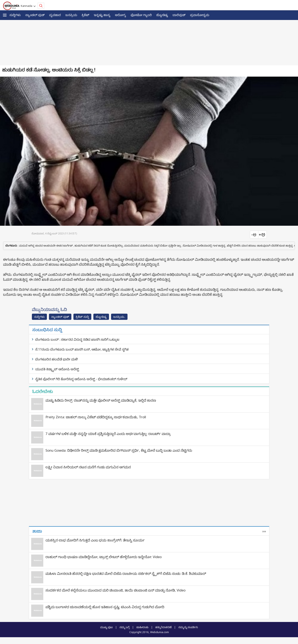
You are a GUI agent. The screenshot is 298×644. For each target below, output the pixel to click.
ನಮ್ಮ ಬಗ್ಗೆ (125, 627)
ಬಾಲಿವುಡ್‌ (179, 15)
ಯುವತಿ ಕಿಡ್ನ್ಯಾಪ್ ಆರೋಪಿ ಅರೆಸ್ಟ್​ (57, 369)
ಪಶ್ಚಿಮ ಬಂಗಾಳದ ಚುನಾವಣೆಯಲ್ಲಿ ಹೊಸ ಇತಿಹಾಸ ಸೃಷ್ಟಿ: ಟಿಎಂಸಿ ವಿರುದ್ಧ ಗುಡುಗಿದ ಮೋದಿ (105, 607)
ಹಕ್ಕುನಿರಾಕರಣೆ (163, 627)
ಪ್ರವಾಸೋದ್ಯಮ (200, 15)
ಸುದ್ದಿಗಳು (15, 15)
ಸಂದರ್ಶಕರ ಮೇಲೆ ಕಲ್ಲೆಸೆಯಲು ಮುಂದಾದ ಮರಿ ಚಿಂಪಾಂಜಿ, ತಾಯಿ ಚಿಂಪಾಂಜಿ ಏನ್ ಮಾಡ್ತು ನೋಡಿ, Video (115, 590)
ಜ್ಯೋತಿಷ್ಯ (162, 15)
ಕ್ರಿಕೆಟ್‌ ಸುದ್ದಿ (82, 317)
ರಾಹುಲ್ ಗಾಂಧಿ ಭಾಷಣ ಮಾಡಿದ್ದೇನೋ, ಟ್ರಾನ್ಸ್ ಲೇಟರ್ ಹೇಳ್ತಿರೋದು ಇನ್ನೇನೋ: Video (104, 557)
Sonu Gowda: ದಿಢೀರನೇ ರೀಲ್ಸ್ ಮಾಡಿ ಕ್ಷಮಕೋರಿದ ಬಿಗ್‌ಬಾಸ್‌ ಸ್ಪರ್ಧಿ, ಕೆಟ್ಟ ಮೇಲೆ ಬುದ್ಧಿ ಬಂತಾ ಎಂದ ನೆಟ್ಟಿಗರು (119, 450)
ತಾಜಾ (37, 531)
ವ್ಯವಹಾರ (55, 15)
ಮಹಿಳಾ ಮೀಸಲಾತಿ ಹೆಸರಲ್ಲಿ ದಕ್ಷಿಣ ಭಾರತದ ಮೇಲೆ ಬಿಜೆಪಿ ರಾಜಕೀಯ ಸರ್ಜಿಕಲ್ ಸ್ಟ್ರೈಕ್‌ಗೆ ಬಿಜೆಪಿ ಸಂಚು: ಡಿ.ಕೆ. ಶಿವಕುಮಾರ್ (126, 573)
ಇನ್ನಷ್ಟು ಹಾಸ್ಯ (102, 15)
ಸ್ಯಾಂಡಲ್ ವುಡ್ (35, 15)
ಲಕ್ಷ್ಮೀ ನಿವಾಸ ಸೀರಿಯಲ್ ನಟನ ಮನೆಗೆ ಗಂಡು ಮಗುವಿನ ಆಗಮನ (88, 467)
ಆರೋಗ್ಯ (121, 15)
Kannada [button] (27, 6)
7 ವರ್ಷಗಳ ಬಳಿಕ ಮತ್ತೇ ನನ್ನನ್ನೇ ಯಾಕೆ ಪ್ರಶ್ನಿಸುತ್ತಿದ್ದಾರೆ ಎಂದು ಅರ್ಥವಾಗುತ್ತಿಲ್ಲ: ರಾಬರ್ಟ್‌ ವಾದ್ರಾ (108, 434)
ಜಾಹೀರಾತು (142, 627)
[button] (5, 15)
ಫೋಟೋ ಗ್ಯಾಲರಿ (141, 15)
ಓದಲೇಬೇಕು (43, 391)
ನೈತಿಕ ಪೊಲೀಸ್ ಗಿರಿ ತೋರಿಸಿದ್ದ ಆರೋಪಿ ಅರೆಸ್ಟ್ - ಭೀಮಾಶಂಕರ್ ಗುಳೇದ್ (81, 379)
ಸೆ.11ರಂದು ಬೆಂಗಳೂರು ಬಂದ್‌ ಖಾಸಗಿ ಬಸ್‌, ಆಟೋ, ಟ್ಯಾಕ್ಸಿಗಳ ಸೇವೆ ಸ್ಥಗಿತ (82, 349)
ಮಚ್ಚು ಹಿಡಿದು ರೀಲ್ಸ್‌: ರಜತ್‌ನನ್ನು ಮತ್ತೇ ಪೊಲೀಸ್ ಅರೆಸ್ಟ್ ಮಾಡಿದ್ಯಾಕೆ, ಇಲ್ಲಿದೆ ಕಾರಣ (101, 400)
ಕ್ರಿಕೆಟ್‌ (85, 15)
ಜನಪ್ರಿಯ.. (119, 317)
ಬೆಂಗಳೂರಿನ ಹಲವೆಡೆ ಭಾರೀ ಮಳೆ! (56, 359)
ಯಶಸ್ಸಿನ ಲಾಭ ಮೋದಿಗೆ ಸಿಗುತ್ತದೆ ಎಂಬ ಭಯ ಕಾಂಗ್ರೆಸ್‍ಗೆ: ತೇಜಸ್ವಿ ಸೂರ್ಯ (95, 540)
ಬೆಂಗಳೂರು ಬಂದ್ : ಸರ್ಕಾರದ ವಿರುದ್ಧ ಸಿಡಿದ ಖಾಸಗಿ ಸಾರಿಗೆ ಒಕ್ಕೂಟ (77, 339)
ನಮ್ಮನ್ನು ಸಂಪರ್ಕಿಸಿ (188, 627)
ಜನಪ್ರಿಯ (71, 15)
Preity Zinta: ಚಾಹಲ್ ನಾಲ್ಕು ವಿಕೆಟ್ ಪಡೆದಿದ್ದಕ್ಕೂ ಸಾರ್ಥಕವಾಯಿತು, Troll (96, 417)
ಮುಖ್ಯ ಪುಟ (106, 627)
